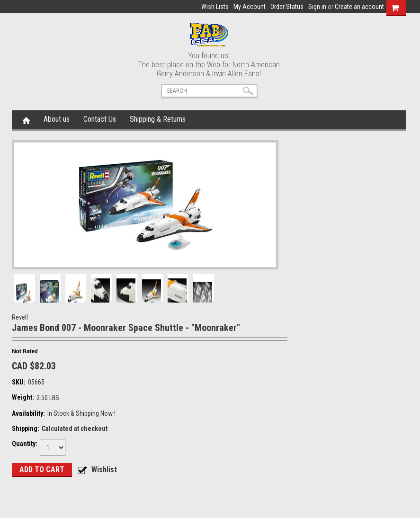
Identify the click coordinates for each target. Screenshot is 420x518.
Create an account (359, 7)
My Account (250, 7)
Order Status (287, 7)
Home (26, 120)
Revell (20, 317)
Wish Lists (215, 7)
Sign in (317, 7)
